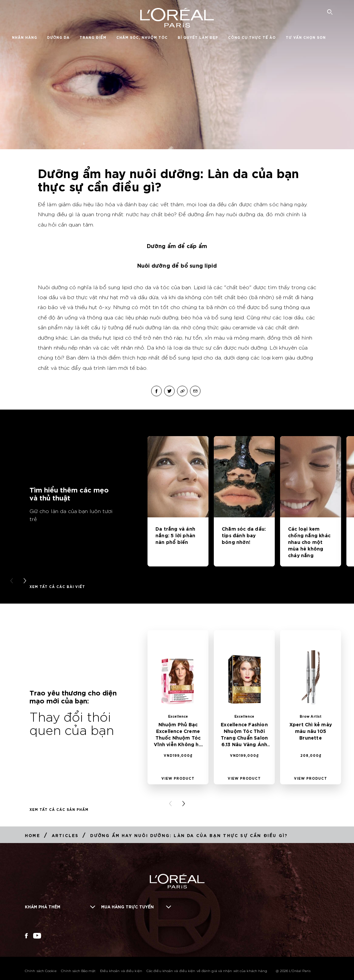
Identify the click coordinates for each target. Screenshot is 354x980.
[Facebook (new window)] (26, 936)
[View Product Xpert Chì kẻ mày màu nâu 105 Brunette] (311, 778)
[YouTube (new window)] (37, 936)
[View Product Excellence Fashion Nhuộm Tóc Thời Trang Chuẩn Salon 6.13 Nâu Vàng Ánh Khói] (244, 778)
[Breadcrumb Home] (32, 835)
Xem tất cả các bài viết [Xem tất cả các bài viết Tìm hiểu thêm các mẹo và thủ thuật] (57, 586)
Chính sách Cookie (41, 971)
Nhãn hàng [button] (25, 37)
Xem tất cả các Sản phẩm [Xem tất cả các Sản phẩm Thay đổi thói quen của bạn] (59, 809)
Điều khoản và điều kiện (121, 971)
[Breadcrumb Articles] (65, 835)
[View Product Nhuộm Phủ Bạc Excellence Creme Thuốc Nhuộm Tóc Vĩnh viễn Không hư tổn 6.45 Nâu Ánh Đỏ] (178, 778)
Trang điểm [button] (93, 37)
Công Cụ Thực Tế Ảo (252, 37)
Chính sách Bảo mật (78, 971)
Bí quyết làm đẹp (198, 37)
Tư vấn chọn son (306, 37)
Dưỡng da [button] (58, 37)
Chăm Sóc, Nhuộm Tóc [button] (142, 37)
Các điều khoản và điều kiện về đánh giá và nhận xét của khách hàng (207, 971)
